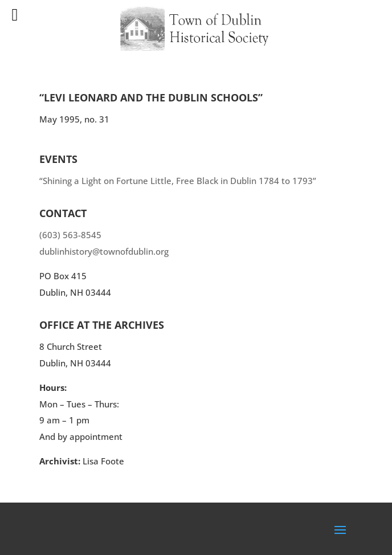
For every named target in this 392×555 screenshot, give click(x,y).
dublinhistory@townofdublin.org (104, 251)
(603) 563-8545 (70, 235)
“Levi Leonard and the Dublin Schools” (151, 97)
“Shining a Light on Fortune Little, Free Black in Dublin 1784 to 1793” (178, 181)
